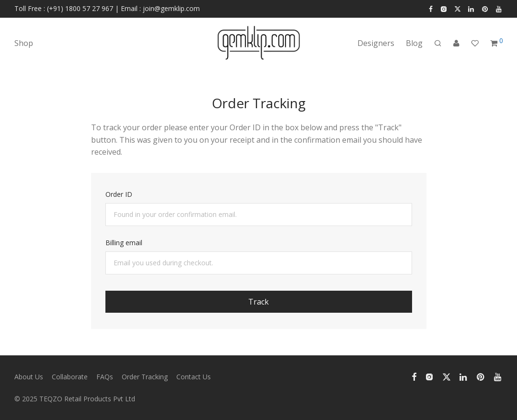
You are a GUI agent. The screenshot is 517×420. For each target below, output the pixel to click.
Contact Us (194, 377)
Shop (24, 43)
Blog (414, 43)
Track (258, 302)
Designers (376, 43)
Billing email (124, 243)
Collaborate (70, 377)
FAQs (105, 377)
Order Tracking (145, 377)
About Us (29, 377)
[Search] (438, 43)
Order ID (119, 194)
